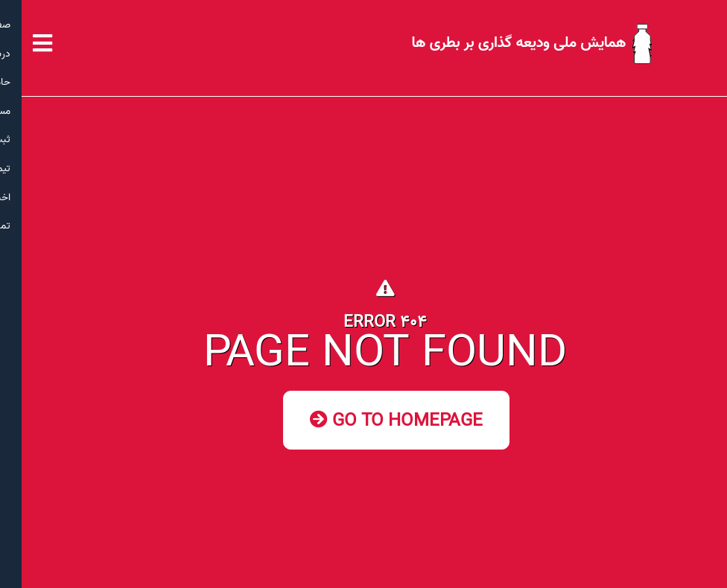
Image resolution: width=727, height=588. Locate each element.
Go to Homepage (375, 421)
